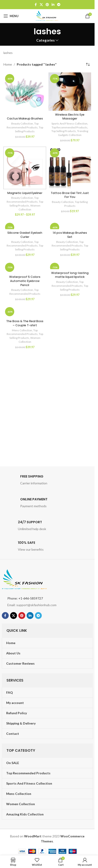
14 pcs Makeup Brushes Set (70, 235)
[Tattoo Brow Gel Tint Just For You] (70, 168)
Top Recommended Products (23, 125)
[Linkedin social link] (53, 5)
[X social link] (41, 5)
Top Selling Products (29, 129)
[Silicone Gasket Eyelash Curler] (25, 225)
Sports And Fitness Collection (69, 123)
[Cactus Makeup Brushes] (25, 94)
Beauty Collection (22, 123)
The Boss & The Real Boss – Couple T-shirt (25, 323)
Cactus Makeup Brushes (25, 118)
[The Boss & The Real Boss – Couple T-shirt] (25, 312)
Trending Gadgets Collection (73, 133)
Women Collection (29, 207)
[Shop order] (88, 64)
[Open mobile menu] (11, 16)
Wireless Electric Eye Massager (70, 117)
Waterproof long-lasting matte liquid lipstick (70, 275)
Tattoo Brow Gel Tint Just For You (70, 195)
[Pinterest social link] (47, 5)
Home (8, 64)
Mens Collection (22, 330)
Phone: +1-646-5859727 (25, 598)
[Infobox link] (47, 481)
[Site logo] (47, 16)
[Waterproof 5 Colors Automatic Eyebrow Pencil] (25, 267)
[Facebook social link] (36, 5)
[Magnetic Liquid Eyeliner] (25, 168)
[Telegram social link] (59, 5)
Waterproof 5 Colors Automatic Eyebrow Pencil (25, 281)
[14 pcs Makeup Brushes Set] (70, 225)
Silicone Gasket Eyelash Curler (25, 235)
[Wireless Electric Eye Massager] (70, 92)
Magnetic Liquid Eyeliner (25, 193)
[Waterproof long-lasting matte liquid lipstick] (70, 265)
